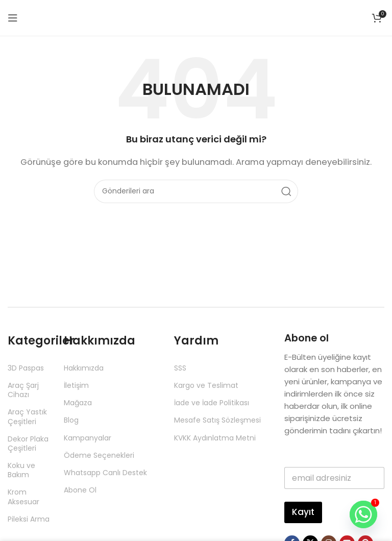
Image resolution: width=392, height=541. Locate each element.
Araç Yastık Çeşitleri (27, 416)
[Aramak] (196, 191)
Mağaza (78, 403)
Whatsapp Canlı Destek (105, 473)
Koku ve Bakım (21, 470)
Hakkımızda (84, 368)
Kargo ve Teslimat (206, 385)
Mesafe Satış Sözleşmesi (217, 420)
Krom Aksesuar (23, 497)
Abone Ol (80, 490)
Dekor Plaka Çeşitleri (28, 444)
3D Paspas (26, 368)
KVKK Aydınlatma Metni (215, 438)
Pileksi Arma (29, 519)
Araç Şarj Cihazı (23, 390)
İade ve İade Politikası (212, 403)
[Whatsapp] (363, 514)
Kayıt (303, 512)
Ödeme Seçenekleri (99, 455)
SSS (180, 368)
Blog (71, 420)
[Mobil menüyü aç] (13, 18)
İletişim (76, 385)
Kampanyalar (88, 438)
